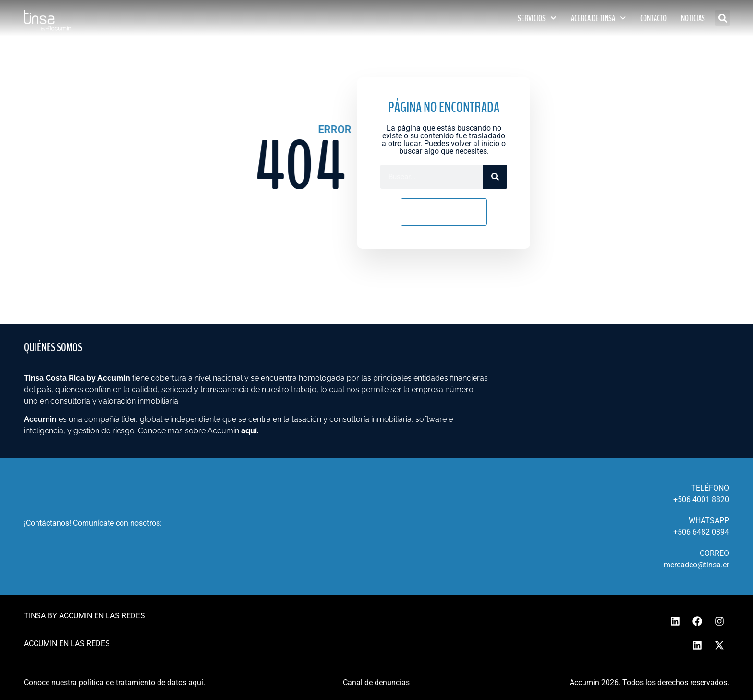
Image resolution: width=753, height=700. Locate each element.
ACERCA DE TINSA (599, 18)
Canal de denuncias (376, 682)
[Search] (495, 177)
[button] (723, 18)
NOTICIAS (693, 18)
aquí (249, 431)
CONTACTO (653, 18)
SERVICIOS (537, 18)
